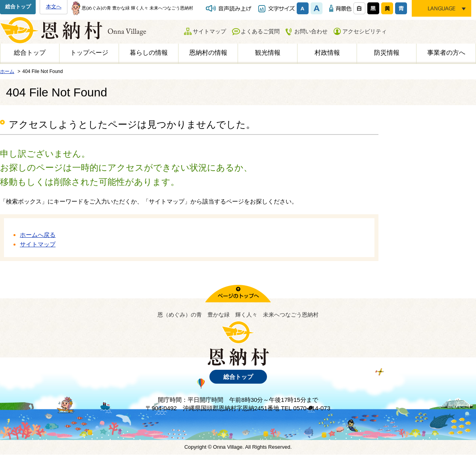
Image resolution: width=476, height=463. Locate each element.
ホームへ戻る (38, 235)
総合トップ (18, 7)
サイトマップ (209, 31)
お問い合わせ (311, 31)
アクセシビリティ (365, 31)
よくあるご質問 (260, 31)
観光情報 (268, 53)
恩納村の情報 (208, 53)
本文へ (54, 7)
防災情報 (387, 53)
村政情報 (327, 53)
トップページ (89, 53)
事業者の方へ (446, 53)
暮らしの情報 (149, 53)
